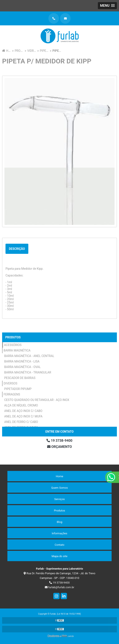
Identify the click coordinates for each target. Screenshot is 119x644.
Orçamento (59, 447)
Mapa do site (59, 556)
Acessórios (13, 345)
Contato (60, 545)
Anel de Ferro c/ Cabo (21, 422)
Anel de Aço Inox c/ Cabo (23, 411)
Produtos (13, 337)
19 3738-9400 (59, 441)
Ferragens (12, 394)
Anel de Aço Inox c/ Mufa (23, 416)
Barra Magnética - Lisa (22, 361)
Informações (59, 533)
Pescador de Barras (20, 378)
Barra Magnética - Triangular (28, 372)
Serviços (60, 499)
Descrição (17, 249)
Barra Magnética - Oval (23, 367)
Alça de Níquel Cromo (21, 405)
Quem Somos (59, 488)
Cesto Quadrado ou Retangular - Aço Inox (37, 400)
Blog (60, 522)
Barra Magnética (17, 350)
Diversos (10, 383)
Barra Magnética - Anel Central (29, 356)
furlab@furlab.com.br (59, 587)
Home (59, 476)
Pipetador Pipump (18, 389)
